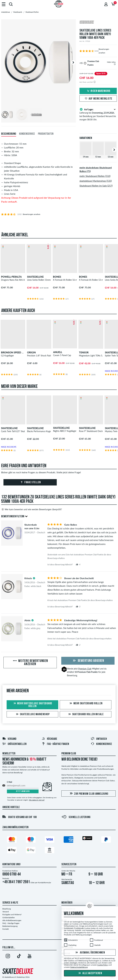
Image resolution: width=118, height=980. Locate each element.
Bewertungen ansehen (32, 214)
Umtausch (99, 739)
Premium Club (85, 669)
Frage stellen (30, 482)
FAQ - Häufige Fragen (11, 923)
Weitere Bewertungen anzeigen (30, 663)
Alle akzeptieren (90, 973)
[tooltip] (115, 64)
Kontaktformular (44, 882)
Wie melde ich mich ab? (37, 800)
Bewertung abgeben (88, 661)
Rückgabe (49, 739)
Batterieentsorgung (10, 926)
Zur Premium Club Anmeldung (89, 794)
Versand (9, 739)
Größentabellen (14, 744)
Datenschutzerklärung (79, 967)
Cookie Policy (103, 965)
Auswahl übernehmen (90, 953)
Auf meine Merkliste (98, 99)
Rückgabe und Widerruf (12, 914)
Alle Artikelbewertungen (12, 920)
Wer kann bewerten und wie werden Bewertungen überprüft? (32, 509)
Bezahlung (7, 909)
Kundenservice (101, 744)
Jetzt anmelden (23, 791)
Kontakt (6, 929)
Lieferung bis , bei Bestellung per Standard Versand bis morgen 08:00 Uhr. (98, 114)
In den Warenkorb (98, 91)
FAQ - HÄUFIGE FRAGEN (55, 744)
